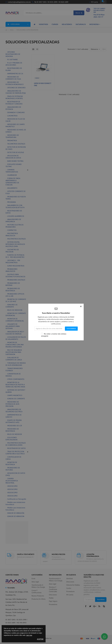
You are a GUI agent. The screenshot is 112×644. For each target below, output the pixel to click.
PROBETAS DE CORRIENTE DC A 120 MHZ (16, 300)
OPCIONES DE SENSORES (16, 88)
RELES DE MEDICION (15, 310)
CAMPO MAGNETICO (15, 395)
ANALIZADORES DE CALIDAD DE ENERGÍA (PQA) (16, 92)
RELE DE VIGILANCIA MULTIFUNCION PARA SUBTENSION (14, 352)
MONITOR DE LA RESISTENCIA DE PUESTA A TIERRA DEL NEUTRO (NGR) (15, 385)
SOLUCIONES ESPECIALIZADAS (12, 439)
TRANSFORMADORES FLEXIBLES (14, 369)
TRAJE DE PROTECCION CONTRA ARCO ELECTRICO (15, 453)
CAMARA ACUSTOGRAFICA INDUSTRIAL (12, 481)
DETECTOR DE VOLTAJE (16, 152)
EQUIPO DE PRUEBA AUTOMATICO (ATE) (14, 421)
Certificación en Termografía (17, 499)
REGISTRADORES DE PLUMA (14, 69)
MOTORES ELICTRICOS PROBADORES (14, 226)
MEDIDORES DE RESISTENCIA (12, 430)
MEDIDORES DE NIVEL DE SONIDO (16, 131)
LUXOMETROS (12, 116)
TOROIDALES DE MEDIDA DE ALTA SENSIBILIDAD (16, 364)
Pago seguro (53, 601)
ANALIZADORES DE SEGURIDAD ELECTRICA (14, 410)
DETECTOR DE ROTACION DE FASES (16, 148)
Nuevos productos (38, 596)
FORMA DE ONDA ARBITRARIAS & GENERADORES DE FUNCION (13, 182)
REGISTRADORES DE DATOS (14, 212)
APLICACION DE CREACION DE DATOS (13, 157)
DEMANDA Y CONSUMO (16, 112)
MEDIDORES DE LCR (15, 426)
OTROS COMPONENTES (16, 379)
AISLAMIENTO (12, 188)
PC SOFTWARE (12, 60)
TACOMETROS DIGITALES (16, 144)
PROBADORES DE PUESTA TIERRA (16, 198)
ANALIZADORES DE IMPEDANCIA (13, 220)
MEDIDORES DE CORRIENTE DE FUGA (13, 78)
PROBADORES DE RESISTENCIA (13, 290)
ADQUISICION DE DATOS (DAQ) (15, 474)
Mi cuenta (70, 595)
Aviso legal (35, 582)
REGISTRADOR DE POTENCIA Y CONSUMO (14, 103)
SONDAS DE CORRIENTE (16, 399)
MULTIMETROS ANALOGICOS (12, 234)
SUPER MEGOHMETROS (16, 266)
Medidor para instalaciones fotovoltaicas (15, 503)
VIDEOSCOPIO (12, 486)
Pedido (51, 598)
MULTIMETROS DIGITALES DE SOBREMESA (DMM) (16, 444)
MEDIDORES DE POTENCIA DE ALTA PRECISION (12, 404)
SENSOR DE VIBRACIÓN (16, 513)
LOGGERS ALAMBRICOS (16, 216)
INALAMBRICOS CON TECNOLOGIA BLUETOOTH (15, 206)
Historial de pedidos (73, 585)
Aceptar (40, 639)
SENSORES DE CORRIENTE (12, 306)
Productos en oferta (38, 599)
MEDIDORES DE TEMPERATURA (12, 136)
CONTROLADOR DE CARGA (13, 458)
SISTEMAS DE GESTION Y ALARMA (15, 391)
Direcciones (53, 595)
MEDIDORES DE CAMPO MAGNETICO (15, 125)
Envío (33, 579)
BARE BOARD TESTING (15, 161)
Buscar (79, 13)
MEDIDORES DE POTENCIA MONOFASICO (15, 83)
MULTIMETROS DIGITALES (16, 239)
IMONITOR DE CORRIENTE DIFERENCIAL (15, 320)
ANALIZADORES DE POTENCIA (13, 108)
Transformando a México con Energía (38, 586)
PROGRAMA (12, 202)
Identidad (70, 579)
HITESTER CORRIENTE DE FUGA (16, 192)
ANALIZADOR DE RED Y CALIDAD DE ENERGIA (15, 333)
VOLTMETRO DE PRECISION (12, 251)
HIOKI (37, 78)
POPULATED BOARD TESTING (14, 165)
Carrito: (69, 588)
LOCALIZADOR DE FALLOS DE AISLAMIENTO (16, 338)
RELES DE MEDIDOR (15, 434)
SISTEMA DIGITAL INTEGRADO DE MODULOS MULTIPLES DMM (15, 244)
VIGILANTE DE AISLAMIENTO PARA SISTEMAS (13, 326)
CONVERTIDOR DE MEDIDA (13, 375)
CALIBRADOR (12, 175)
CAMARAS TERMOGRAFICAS (12, 171)
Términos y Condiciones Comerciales (53, 589)
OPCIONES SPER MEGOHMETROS (13, 261)
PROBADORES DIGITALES (16, 280)
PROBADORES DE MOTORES (13, 469)
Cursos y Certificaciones (37, 591)
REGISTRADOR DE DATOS (16, 448)
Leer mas (29, 635)
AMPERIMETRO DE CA (15, 74)
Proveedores (53, 604)
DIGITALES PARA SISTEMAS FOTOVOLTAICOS (15, 276)
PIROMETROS (12, 141)
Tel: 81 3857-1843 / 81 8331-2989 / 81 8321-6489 (51, 2)
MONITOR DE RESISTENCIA (11, 463)
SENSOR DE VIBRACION (16, 516)
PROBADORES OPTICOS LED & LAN (15, 295)
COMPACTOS (12, 230)
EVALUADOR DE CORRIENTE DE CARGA (14, 359)
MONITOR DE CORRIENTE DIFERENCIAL (16, 314)
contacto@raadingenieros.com (18, 2)
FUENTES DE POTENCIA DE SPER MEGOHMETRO (15, 256)
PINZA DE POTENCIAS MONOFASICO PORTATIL (14, 97)
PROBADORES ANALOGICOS (11, 270)
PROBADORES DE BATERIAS (13, 284)
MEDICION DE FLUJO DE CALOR (15, 120)
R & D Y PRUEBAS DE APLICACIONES (14, 64)
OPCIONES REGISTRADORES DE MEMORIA (13, 54)
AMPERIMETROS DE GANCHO (14, 416)
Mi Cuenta (94, 2)
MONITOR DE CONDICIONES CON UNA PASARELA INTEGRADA (15, 345)
